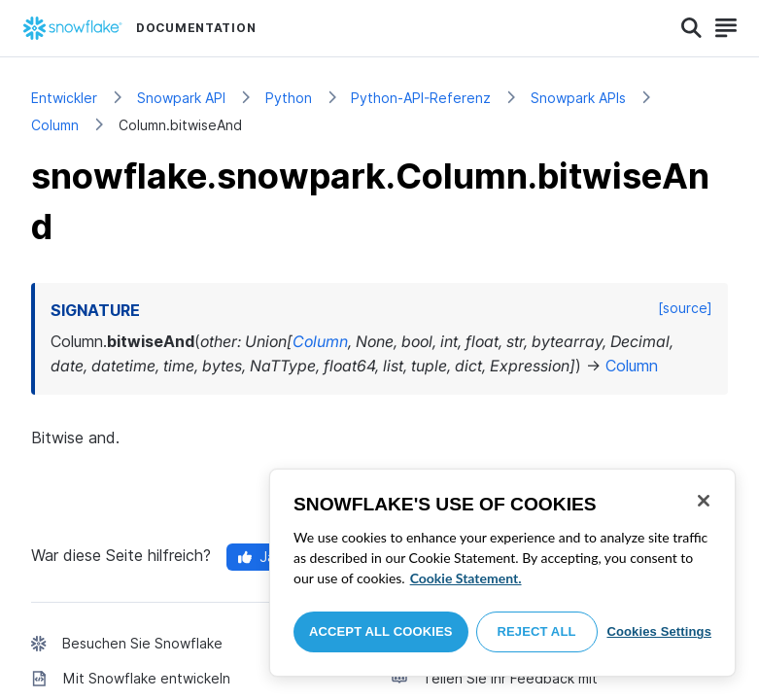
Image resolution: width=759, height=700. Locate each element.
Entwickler (64, 98)
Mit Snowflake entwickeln (147, 678)
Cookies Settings (659, 631)
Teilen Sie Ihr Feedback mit (510, 678)
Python (289, 98)
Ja (257, 557)
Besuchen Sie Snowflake (142, 643)
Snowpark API (181, 98)
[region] (502, 573)
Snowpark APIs (578, 98)
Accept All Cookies (381, 631)
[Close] (704, 501)
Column (55, 125)
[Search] (691, 28)
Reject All (537, 631)
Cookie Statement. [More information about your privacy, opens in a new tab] (466, 578)
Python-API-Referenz (421, 98)
